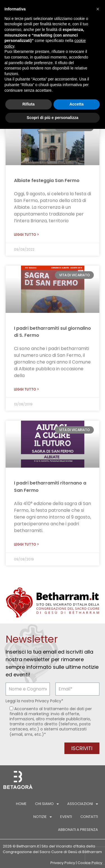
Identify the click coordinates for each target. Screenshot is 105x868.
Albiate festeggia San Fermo (47, 180)
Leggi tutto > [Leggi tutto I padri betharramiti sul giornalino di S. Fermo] (26, 389)
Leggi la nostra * (34, 701)
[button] (98, 9)
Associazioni (83, 804)
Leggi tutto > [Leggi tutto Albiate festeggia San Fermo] (26, 235)
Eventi (66, 817)
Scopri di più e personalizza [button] (52, 118)
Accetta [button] (77, 104)
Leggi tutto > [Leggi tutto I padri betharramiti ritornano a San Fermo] (26, 544)
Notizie (43, 817)
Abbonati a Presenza (78, 830)
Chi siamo (47, 804)
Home (21, 804)
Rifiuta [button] (29, 104)
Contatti (89, 817)
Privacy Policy (48, 701)
